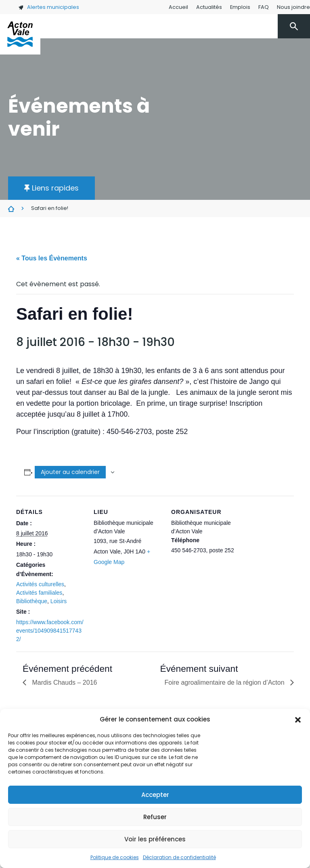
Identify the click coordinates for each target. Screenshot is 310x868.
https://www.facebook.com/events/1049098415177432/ (50, 631)
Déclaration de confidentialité (179, 857)
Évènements (11, 209)
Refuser (155, 817)
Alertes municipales (49, 7)
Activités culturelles (40, 584)
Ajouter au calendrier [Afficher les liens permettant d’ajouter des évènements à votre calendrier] (70, 472)
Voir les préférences (155, 839)
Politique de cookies (115, 857)
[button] (298, 719)
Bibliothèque (32, 601)
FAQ (264, 7)
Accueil (178, 7)
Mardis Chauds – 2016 (64, 682)
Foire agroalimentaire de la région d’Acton (226, 682)
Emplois (240, 7)
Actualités (209, 7)
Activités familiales (39, 593)
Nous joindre (293, 7)
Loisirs (59, 601)
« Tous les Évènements (52, 258)
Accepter (155, 795)
